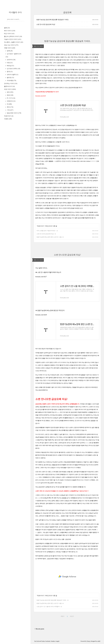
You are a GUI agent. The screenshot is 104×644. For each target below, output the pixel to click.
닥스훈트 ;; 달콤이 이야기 (14, 42)
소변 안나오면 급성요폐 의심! (46, 24)
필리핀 (10, 78)
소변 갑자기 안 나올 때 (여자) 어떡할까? (48, 607)
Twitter (43, 641)
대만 (10, 63)
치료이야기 (9, 116)
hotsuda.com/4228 (41, 315)
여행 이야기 (10, 48)
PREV (62, 616)
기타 (10, 110)
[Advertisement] (67, 576)
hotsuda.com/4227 (41, 277)
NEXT (72, 616)
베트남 (10, 66)
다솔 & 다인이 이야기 (13, 39)
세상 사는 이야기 (11, 45)
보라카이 (11, 60)
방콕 (10, 51)
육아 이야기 (10, 31)
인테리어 (11, 101)
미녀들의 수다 (15, 12)
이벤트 (8, 119)
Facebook (48, 641)
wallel (99, 641)
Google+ (58, 641)
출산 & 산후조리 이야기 (13, 36)
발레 (7, 28)
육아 (10, 107)
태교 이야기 (9, 34)
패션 (10, 95)
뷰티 (10, 92)
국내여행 (11, 81)
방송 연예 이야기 (14, 113)
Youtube (53, 641)
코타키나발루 (12, 75)
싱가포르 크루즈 (13, 69)
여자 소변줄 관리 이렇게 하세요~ (46, 231)
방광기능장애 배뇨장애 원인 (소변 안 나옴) (49, 237)
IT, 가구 (11, 98)
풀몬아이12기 (9, 86)
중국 (10, 72)
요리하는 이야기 (11, 84)
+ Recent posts (39, 629)
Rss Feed (37, 641)
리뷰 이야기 (10, 89)
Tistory (88, 641)
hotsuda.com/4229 (41, 96)
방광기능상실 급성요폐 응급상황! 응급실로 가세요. (53, 20)
